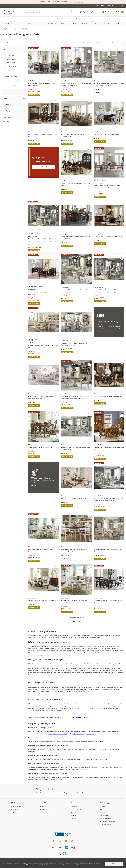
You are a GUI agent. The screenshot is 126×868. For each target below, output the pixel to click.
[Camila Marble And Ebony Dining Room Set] (109, 132)
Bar (41, 24)
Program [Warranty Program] (106, 819)
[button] (83, 12)
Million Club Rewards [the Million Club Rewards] (108, 822)
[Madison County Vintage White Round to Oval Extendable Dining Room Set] (76, 547)
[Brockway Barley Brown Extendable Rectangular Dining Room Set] (76, 132)
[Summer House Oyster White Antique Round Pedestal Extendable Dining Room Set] (76, 598)
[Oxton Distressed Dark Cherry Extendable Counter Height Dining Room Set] (76, 234)
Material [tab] (7, 105)
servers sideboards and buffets (58, 734)
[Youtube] (66, 842)
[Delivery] (103, 812)
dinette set (77, 749)
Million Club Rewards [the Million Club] (64, 19)
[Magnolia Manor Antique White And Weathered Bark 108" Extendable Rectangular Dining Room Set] (109, 287)
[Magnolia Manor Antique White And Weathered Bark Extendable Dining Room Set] (76, 81)
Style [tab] (6, 98)
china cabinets (90, 734)
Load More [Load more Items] (76, 622)
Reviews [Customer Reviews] (106, 825)
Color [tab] (6, 92)
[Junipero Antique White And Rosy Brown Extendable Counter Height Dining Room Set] (109, 81)
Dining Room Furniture (8, 29)
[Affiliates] (73, 819)
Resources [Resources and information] (79, 19)
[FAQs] (102, 809)
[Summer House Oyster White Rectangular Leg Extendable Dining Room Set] (44, 547)
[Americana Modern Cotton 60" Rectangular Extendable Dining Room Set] (44, 394)
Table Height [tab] (8, 117)
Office (96, 24)
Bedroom (8, 24)
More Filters (6, 122)
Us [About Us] (43, 806)
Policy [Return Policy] (104, 815)
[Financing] (73, 812)
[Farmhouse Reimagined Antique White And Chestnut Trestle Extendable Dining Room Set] (76, 287)
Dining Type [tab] (8, 111)
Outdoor (74, 24)
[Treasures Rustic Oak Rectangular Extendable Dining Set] (109, 445)
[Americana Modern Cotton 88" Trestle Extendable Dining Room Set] (76, 445)
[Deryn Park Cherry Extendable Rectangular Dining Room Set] (76, 181)
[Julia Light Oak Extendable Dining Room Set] (76, 496)
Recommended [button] (109, 43)
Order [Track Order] (15, 809)
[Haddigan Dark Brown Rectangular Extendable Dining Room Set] (44, 290)
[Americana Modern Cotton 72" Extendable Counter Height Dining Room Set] (76, 341)
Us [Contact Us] (103, 806)
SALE (107, 24)
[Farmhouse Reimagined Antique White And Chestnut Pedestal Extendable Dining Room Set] (76, 394)
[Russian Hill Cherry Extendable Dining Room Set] (109, 394)
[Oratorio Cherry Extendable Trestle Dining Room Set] (44, 598)
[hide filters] (7, 43)
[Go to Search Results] (72, 12)
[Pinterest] (72, 842)
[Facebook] (54, 842)
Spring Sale (31, 89)
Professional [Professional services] (48, 19)
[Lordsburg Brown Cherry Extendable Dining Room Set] (44, 132)
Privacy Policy (77, 865)
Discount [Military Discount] (76, 809)
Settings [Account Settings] (16, 806)
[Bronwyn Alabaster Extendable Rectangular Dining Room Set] (109, 547)
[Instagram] (60, 842)
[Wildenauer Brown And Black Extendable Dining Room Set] (109, 598)
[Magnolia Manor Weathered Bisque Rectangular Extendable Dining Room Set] (109, 183)
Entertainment (52, 24)
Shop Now (44, 167)
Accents (85, 24)
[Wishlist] (14, 812)
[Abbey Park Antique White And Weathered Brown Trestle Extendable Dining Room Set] (109, 496)
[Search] (49, 12)
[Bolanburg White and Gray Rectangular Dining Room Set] (44, 343)
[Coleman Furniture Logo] (9, 14)
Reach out (34, 485)
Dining (30, 24)
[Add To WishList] (56, 52)
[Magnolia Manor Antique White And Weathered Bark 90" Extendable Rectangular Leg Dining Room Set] (44, 236)
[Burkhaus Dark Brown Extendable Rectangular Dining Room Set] (44, 81)
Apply (14, 85)
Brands (118, 24)
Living (19, 24)
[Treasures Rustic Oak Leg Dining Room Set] (44, 445)
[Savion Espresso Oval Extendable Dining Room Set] (109, 234)
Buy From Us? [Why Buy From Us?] (46, 809)
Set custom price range (10, 76)
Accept (114, 864)
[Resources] (74, 815)
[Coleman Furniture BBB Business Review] (63, 836)
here (99, 865)
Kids (63, 24)
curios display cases (78, 734)
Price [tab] (6, 50)
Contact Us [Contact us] (121, 6)
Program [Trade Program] (75, 806)
